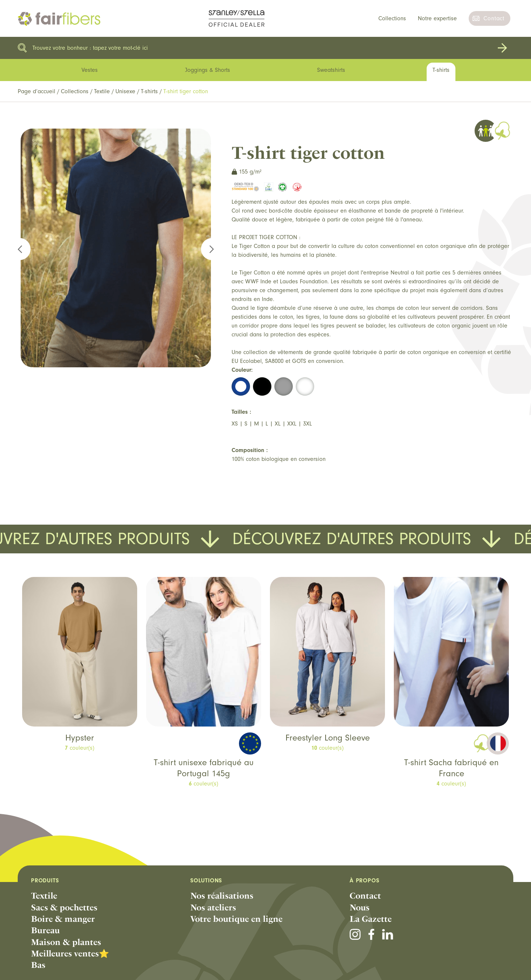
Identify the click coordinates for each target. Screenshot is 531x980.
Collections (392, 18)
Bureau (45, 930)
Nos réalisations (222, 896)
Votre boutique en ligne (236, 919)
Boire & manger (63, 919)
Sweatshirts (331, 70)
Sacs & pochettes (64, 907)
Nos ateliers (213, 907)
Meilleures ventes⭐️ (70, 953)
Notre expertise (437, 18)
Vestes (90, 70)
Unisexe (125, 91)
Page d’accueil (37, 91)
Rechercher (502, 48)
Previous (24, 249)
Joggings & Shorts (208, 70)
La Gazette (371, 919)
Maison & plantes (66, 942)
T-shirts (149, 91)
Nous (360, 907)
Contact (494, 18)
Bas (38, 965)
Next (207, 249)
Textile (102, 91)
